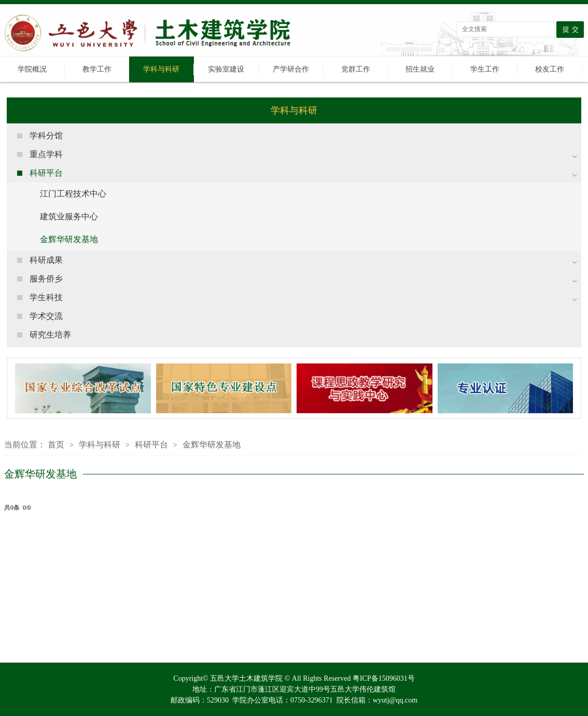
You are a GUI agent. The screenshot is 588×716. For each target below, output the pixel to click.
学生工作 (485, 69)
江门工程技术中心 (73, 194)
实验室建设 (226, 69)
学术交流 (46, 316)
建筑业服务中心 (69, 216)
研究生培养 (50, 335)
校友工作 (550, 69)
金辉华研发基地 (69, 239)
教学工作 (97, 69)
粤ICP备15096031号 (384, 678)
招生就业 (420, 69)
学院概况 (32, 69)
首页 (56, 445)
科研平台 (151, 445)
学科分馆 (46, 136)
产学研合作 (291, 69)
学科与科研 (161, 69)
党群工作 (356, 69)
